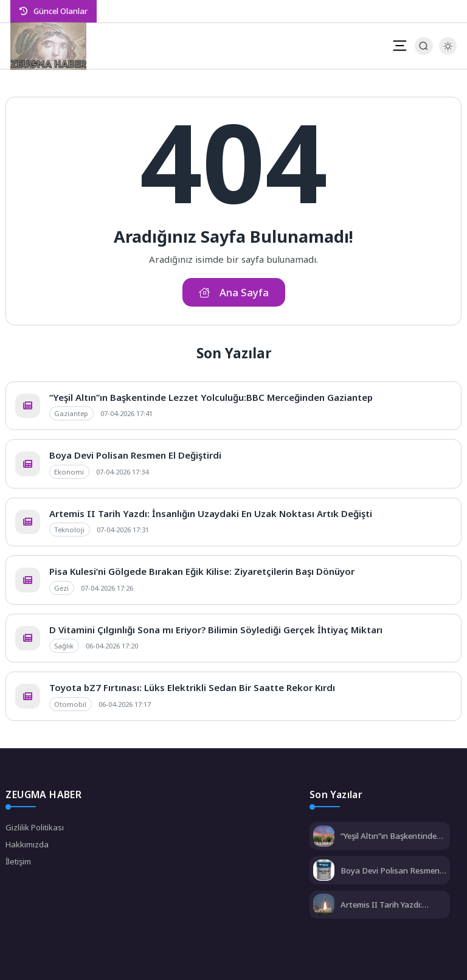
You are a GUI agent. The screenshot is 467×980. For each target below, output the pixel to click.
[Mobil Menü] (400, 46)
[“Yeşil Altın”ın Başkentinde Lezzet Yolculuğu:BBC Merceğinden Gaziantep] (324, 837)
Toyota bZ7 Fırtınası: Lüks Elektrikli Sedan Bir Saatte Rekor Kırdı (192, 687)
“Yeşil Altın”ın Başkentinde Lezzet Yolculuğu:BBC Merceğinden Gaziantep (211, 397)
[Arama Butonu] (424, 46)
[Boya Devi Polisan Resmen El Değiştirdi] (324, 871)
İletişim (18, 861)
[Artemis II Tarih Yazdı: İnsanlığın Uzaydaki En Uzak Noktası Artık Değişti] (324, 905)
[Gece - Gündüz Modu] (448, 52)
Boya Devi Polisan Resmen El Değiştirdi (135, 455)
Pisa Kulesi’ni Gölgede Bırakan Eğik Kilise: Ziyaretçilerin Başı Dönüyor (202, 571)
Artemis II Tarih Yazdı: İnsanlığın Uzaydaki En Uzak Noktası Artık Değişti (211, 513)
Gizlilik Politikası (35, 827)
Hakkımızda (27, 844)
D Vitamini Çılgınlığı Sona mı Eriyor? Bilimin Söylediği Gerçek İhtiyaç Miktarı (216, 630)
